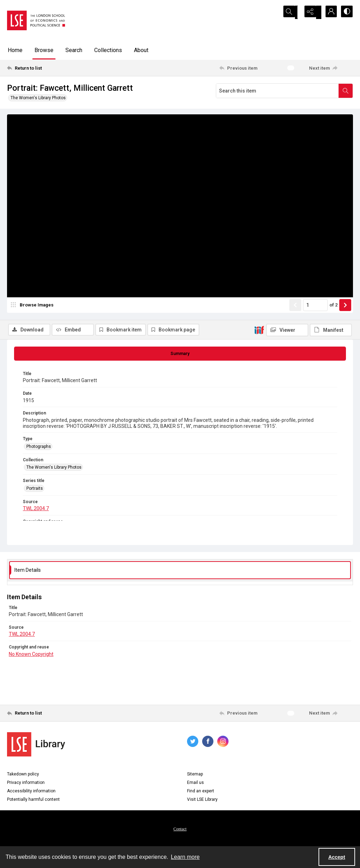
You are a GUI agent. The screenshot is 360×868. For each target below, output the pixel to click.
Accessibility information (31, 792)
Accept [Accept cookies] (337, 857)
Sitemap (195, 775)
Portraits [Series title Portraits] (35, 489)
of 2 (333, 326)
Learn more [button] (185, 857)
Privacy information (26, 784)
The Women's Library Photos (38, 98)
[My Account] (328, 12)
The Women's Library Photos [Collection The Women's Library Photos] (54, 469)
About (141, 50)
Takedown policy (23, 775)
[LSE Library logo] (36, 746)
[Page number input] (315, 326)
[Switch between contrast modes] (346, 12)
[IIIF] (259, 119)
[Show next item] (345, 326)
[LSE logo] (36, 20)
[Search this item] (277, 91)
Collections (108, 50)
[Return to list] (54, 68)
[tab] (180, 355)
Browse (44, 50)
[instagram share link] (223, 743)
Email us (195, 784)
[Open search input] (293, 12)
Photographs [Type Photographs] (39, 448)
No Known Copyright (31, 655)
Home (15, 50)
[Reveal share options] (311, 12)
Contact (180, 830)
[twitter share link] (193, 743)
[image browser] (33, 326)
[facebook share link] (208, 743)
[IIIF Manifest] (331, 119)
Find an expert (201, 792)
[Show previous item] (295, 326)
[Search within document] (346, 91)
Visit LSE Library (202, 801)
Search (74, 50)
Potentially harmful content (33, 801)
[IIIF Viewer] (287, 119)
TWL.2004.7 (36, 510)
